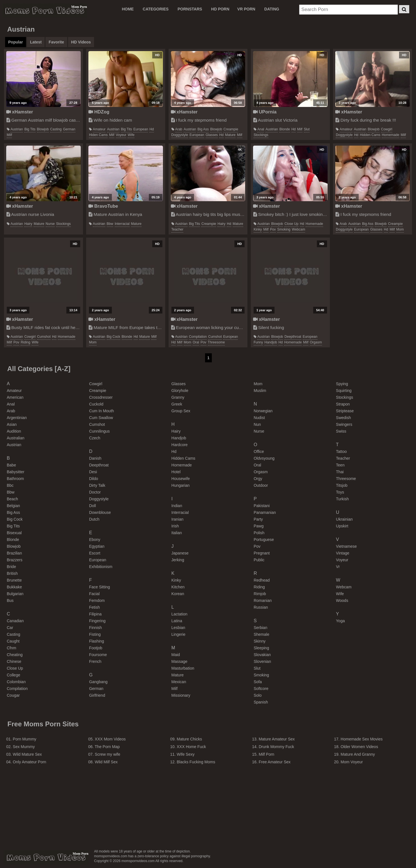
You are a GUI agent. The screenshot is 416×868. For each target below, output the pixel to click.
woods (342, 600)
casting (56, 129)
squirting (344, 391)
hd (152, 129)
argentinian (17, 418)
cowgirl (387, 129)
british (12, 573)
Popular (16, 42)
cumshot (44, 337)
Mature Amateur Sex (277, 739)
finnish (95, 628)
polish (259, 533)
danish (95, 458)
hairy (28, 224)
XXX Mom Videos (110, 739)
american (15, 397)
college (13, 675)
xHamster (20, 112)
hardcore (180, 445)
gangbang (98, 682)
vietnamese (347, 546)
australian (16, 438)
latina (177, 621)
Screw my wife (108, 754)
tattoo (341, 451)
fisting (95, 634)
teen (340, 465)
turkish (342, 499)
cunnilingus (99, 431)
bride (11, 567)
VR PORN (246, 9)
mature (230, 135)
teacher (177, 229)
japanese (180, 553)
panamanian (265, 512)
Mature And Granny (358, 754)
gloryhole (180, 391)
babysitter (16, 472)
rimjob (260, 594)
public (259, 560)
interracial (122, 224)
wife (131, 135)
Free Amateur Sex (275, 762)
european (141, 129)
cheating (15, 655)
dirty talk (97, 485)
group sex (181, 411)
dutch (94, 519)
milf (9, 135)
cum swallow (101, 418)
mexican (179, 682)
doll (92, 506)
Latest (36, 42)
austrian (17, 129)
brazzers (15, 560)
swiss (341, 431)
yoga (340, 621)
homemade (391, 135)
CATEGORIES (156, 9)
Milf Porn (266, 754)
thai (340, 472)
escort (95, 553)
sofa (258, 682)
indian (177, 506)
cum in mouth (101, 411)
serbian (260, 628)
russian (261, 607)
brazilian (14, 553)
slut (307, 129)
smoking (284, 229)
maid (176, 655)
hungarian (181, 485)
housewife (181, 479)
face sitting (99, 587)
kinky (258, 229)
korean (178, 594)
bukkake (14, 587)
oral (196, 342)
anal (261, 129)
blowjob (43, 129)
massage (179, 661)
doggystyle (180, 135)
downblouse (100, 512)
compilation (198, 337)
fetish (94, 607)
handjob (271, 342)
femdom (97, 600)
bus (10, 600)
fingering (97, 621)
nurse (50, 224)
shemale (261, 634)
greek (177, 404)
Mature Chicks (189, 739)
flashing (96, 641)
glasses (212, 135)
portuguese (264, 540)
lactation (179, 614)
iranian (177, 519)
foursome (98, 655)
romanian (263, 600)
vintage (343, 553)
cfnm (11, 648)
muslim (260, 391)
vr (338, 567)
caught (13, 641)
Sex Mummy (24, 747)
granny (178, 397)
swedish (344, 418)
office (259, 451)
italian (177, 533)
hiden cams (98, 135)
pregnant (262, 553)
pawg (259, 526)
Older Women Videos (359, 747)
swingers (344, 424)
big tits (30, 129)
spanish (261, 702)
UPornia (265, 112)
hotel (176, 472)
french (95, 661)
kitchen (178, 587)
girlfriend (97, 695)
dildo (93, 479)
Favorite (56, 42)
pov (273, 229)
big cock (114, 337)
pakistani (262, 506)
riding (25, 342)
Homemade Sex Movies (362, 739)
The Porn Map (107, 747)
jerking (178, 560)
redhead (262, 580)
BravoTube (103, 206)
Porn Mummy (24, 739)
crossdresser (101, 397)
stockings (261, 135)
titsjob (342, 485)
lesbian (178, 628)
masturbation (183, 668)
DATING (272, 9)
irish (175, 526)
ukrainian (344, 519)
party (258, 519)
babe (11, 465)
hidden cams (370, 135)
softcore (261, 689)
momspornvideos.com (46, 857)
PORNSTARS (190, 9)
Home (128, 9)
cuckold (96, 404)
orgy (258, 479)
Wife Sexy (186, 754)
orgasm (316, 342)
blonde (285, 129)
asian (12, 424)
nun (257, 424)
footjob (96, 648)
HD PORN (220, 9)
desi (93, 472)
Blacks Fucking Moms (196, 762)
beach (12, 499)
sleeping (261, 648)
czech (95, 438)
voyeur (121, 135)
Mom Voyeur (352, 762)
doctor (95, 492)
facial (94, 594)
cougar (13, 695)
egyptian (97, 546)
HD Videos (81, 42)
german (69, 129)
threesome (216, 342)
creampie (231, 129)
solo (258, 695)
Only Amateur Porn (29, 762)
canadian (15, 621)
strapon (343, 404)
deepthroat (293, 337)
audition (14, 431)
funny (258, 342)
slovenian (262, 661)
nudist (259, 418)
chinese (14, 661)
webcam (298, 229)
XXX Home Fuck (191, 747)
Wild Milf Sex (106, 762)
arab (179, 129)
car (10, 628)
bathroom (15, 479)
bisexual (14, 533)
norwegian (263, 411)
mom (400, 229)
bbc (10, 485)
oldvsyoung (264, 458)
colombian (16, 682)
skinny (260, 641)
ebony (95, 540)
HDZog (99, 112)
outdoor (261, 485)
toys (340, 492)
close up (291, 224)
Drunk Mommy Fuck (276, 747)
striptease (345, 411)
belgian (13, 506)
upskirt (342, 526)
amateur (99, 129)
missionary (181, 695)
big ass (203, 129)
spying (342, 384)
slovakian (262, 655)
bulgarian (15, 594)
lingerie (178, 634)
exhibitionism (101, 567)
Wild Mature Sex (27, 754)
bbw (110, 224)
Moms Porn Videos (45, 10)
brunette (14, 580)
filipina (95, 614)
